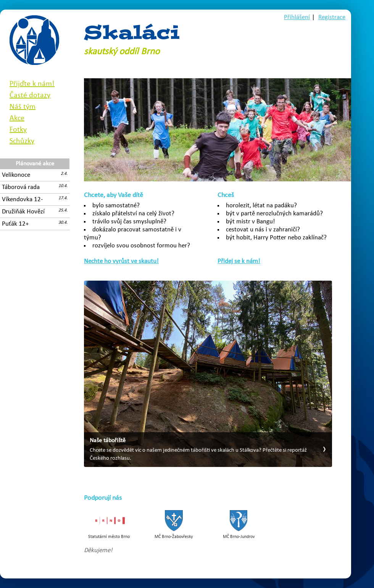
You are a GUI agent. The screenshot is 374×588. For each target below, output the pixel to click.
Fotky (18, 130)
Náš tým (23, 107)
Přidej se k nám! (239, 261)
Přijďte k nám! (32, 84)
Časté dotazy (30, 95)
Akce (17, 118)
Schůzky (22, 141)
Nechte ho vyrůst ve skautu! (121, 261)
